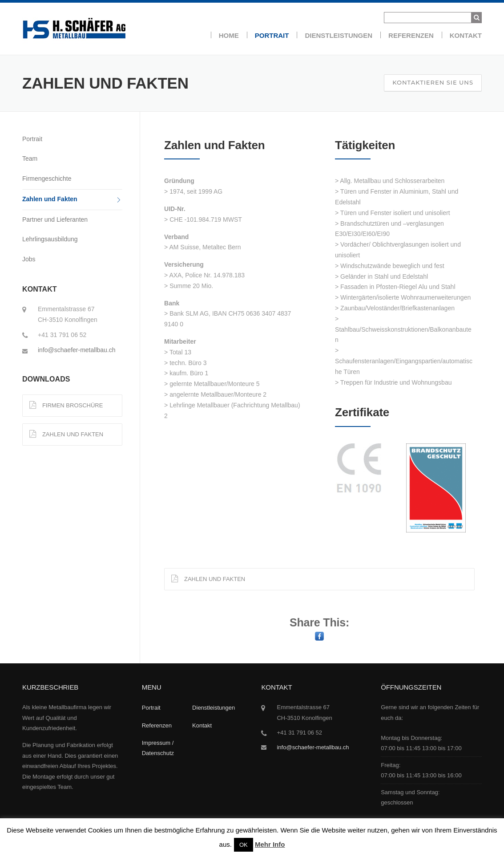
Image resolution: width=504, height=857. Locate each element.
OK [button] (244, 845)
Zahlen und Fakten (50, 199)
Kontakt (466, 35)
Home (229, 35)
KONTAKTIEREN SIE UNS (433, 82)
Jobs (29, 259)
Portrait (272, 35)
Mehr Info (270, 844)
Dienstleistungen (339, 35)
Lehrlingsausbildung (50, 239)
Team (30, 158)
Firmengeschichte (47, 179)
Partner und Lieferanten (55, 219)
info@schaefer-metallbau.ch (77, 350)
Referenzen (411, 35)
